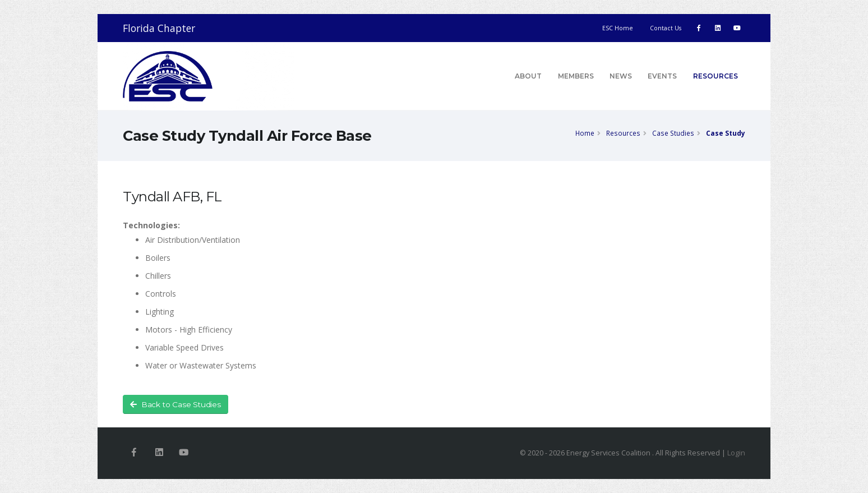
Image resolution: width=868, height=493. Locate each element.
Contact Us (666, 28)
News (621, 76)
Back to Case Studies (176, 405)
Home (585, 133)
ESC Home (618, 28)
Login (736, 453)
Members (576, 76)
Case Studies (673, 133)
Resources (715, 76)
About (528, 76)
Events (662, 76)
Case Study (726, 133)
